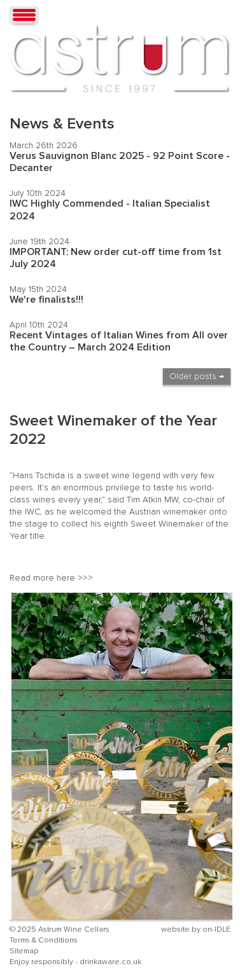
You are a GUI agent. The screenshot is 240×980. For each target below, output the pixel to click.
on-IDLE (216, 929)
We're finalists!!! (46, 300)
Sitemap (24, 951)
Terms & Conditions (44, 940)
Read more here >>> (51, 578)
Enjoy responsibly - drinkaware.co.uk (75, 962)
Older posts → (197, 376)
